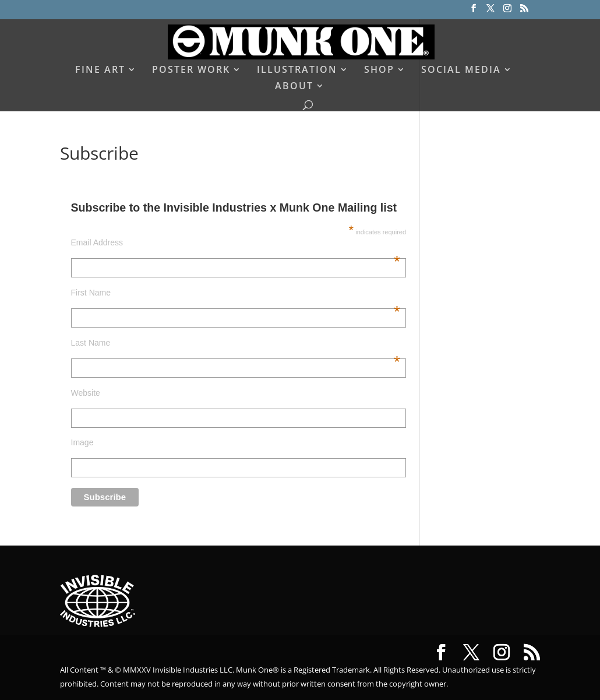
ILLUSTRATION (297, 71)
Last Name (236, 343)
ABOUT (294, 87)
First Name (236, 293)
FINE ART (100, 71)
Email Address (236, 242)
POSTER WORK (191, 71)
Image (82, 442)
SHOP (379, 71)
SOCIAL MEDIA (461, 71)
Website (86, 393)
